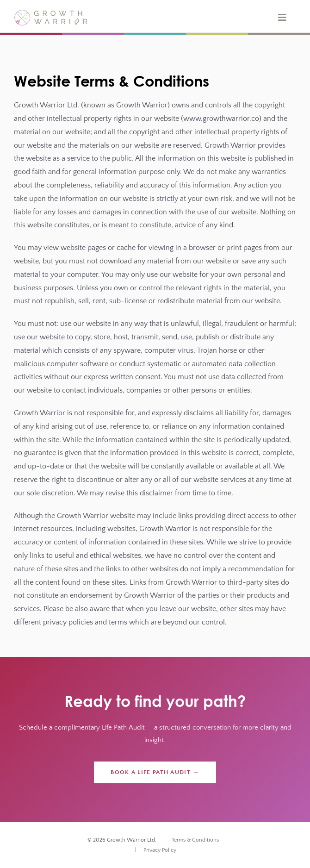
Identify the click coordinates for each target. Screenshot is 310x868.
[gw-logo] (51, 13)
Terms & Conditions (195, 840)
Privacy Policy (160, 850)
